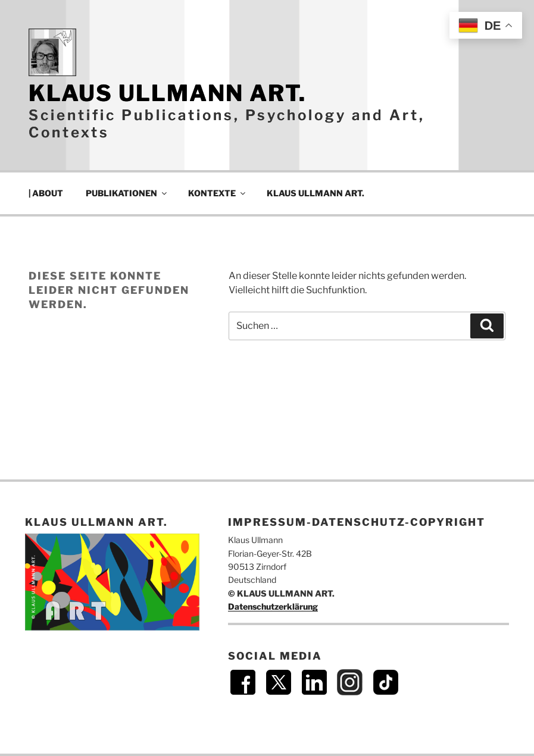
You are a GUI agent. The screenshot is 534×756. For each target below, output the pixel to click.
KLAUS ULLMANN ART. (167, 93)
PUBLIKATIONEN (127, 193)
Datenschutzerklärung (273, 606)
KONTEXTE (218, 193)
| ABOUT (46, 193)
